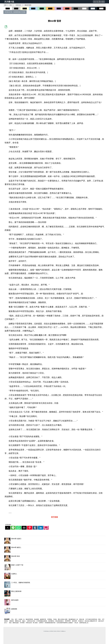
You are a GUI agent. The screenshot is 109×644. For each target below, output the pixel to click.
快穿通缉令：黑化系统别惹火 (56, 621)
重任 (100, 619)
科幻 (11, 5)
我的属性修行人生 (73, 619)
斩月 (16, 619)
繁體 (103, 2)
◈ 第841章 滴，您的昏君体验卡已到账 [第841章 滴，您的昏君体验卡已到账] (15, 12)
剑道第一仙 (22, 619)
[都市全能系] (54, 602)
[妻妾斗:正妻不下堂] (54, 567)
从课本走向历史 (31, 621)
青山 (13, 619)
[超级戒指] (54, 611)
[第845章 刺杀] (54, 558)
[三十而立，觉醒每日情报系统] (54, 585)
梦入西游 (35, 623)
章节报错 (54, 517)
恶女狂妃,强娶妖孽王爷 (91, 621)
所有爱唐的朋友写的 (50, 623)
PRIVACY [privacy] (59, 631)
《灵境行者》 (18, 5)
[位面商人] (54, 576)
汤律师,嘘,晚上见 (84, 623)
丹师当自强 (29, 623)
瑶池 (10, 623)
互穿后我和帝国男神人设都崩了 (65, 623)
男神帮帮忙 (68, 621)
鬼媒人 (24, 621)
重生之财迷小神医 (63, 619)
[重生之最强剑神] (54, 593)
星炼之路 (82, 619)
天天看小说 (9, 2)
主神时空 (41, 623)
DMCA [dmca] (55, 631)
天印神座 (22, 623)
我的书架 (97, 2)
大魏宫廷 (12, 621)
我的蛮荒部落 (29, 619)
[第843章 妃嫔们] (54, 541)
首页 (5, 5)
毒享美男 (75, 621)
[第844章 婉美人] (54, 550)
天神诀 (55, 619)
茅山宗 (76, 623)
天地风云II (81, 621)
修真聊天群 (43, 619)
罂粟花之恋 (18, 621)
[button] (8, 528)
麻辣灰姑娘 (16, 623)
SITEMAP (52, 631)
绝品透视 (37, 619)
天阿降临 (50, 619)
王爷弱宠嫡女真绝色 (42, 621)
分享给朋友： (9, 525)
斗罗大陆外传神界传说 (91, 619)
